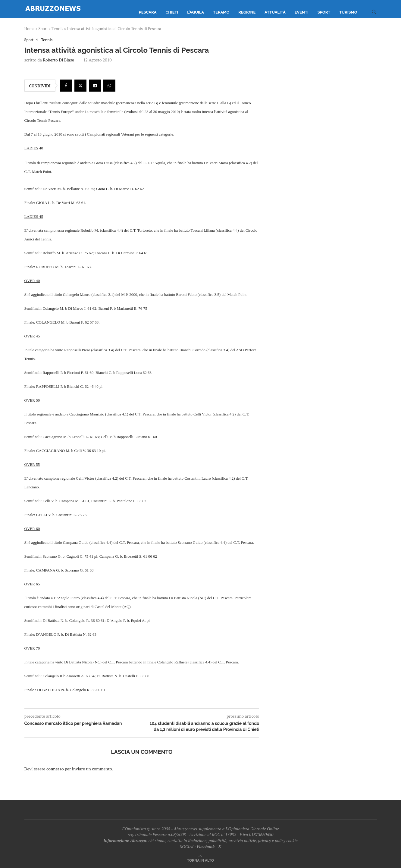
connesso (55, 769)
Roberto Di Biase (58, 60)
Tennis (57, 29)
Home (30, 29)
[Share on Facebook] (66, 86)
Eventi (302, 12)
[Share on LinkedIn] (95, 86)
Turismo (348, 12)
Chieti (172, 12)
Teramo (221, 12)
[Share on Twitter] (80, 86)
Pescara (148, 12)
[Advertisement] (326, 98)
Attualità (275, 12)
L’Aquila (196, 12)
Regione (247, 12)
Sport (324, 12)
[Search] (374, 12)
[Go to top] (201, 860)
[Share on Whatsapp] (109, 86)
